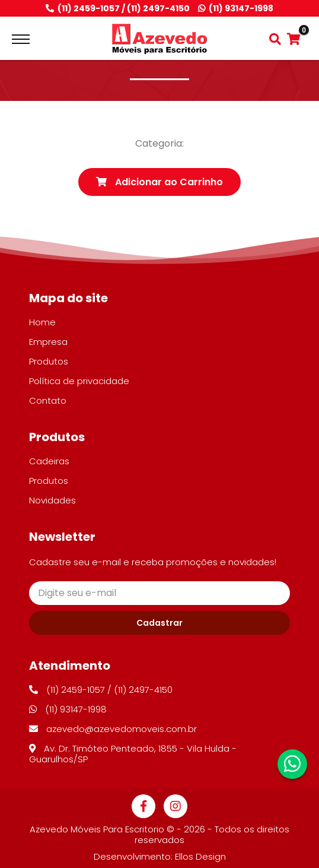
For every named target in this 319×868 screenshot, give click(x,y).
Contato (48, 400)
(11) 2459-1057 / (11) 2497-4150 (118, 9)
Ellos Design (200, 856)
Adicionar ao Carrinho (159, 182)
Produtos (49, 361)
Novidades (52, 500)
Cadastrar (159, 623)
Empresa (48, 342)
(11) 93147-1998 (236, 9)
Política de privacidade (79, 381)
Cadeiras (49, 461)
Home (42, 322)
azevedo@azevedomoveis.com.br (113, 729)
